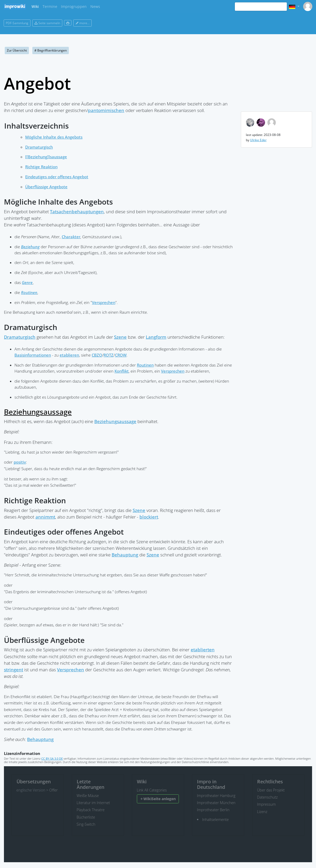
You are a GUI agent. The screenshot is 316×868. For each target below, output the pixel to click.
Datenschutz (268, 797)
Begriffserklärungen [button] (51, 50)
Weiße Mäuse (88, 796)
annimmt (45, 517)
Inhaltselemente (216, 819)
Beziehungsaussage (38, 412)
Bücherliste (86, 817)
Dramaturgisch (39, 147)
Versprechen (104, 303)
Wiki (35, 6)
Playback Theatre (91, 810)
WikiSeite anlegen (158, 799)
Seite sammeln (47, 23)
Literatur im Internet (93, 803)
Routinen (29, 293)
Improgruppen (74, 6)
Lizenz (262, 812)
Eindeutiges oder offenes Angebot (57, 177)
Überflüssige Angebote (46, 187)
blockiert (149, 517)
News (95, 6)
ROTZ (108, 355)
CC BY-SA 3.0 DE (52, 758)
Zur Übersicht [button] (17, 50)
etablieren (69, 355)
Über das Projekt (271, 790)
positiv (20, 462)
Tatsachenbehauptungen (77, 212)
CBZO (97, 355)
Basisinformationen (33, 355)
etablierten (203, 650)
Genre (27, 283)
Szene (120, 337)
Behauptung (125, 555)
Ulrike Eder (258, 140)
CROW (121, 355)
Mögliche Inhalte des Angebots (54, 137)
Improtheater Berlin (213, 810)
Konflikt (122, 371)
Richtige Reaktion (41, 167)
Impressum (266, 804)
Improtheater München (216, 803)
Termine (50, 6)
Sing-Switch (86, 824)
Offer (53, 790)
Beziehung (30, 247)
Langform (156, 337)
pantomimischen (106, 110)
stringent (14, 670)
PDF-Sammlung (17, 23)
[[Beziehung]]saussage (46, 157)
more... (82, 23)
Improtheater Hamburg (216, 796)
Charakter (71, 237)
